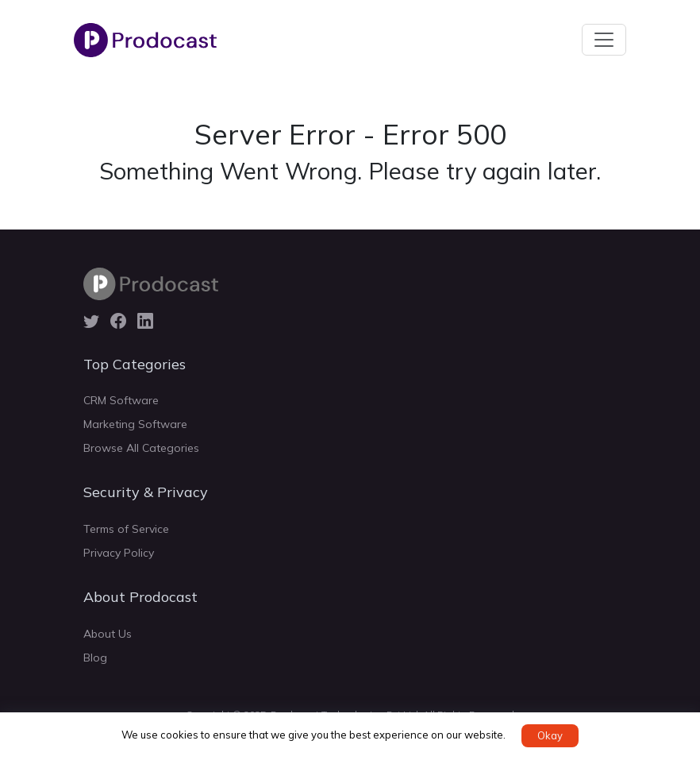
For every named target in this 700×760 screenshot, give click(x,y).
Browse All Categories (141, 448)
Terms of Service (126, 529)
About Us (108, 634)
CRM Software (121, 400)
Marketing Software (135, 424)
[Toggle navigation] (604, 40)
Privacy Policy (119, 553)
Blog (95, 658)
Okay (550, 735)
